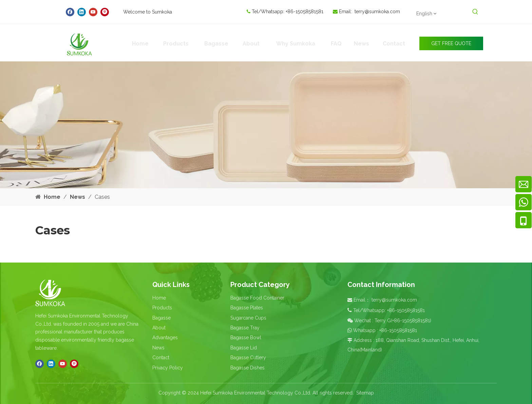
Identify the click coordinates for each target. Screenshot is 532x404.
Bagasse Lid (244, 348)
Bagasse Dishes (248, 368)
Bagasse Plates (247, 308)
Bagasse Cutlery (248, 358)
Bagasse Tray (245, 328)
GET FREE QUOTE (451, 43)
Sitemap (365, 393)
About (159, 328)
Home (159, 298)
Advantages (165, 338)
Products (162, 308)
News (158, 348)
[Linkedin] (82, 12)
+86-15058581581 (305, 12)
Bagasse (161, 318)
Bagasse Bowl (246, 338)
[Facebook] (70, 12)
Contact (161, 358)
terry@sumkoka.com (377, 12)
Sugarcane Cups (248, 318)
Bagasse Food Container (257, 298)
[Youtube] (93, 12)
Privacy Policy (168, 368)
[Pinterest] (105, 12)
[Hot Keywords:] (476, 12)
